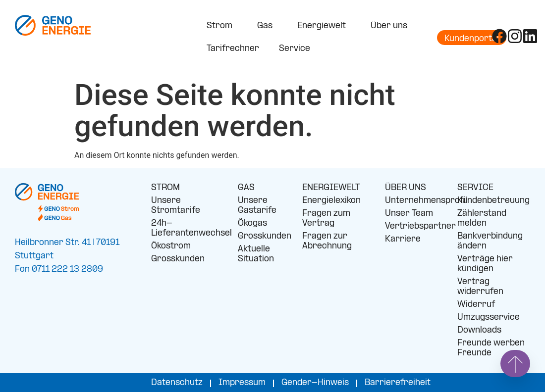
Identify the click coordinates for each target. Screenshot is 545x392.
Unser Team (409, 214)
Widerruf (476, 305)
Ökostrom (171, 246)
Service (297, 49)
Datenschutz (177, 383)
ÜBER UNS (406, 188)
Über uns (391, 26)
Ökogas (252, 223)
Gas (267, 26)
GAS (246, 188)
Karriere (403, 239)
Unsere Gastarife (257, 206)
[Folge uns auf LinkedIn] (530, 36)
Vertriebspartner (414, 226)
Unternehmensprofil (414, 201)
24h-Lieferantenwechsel (187, 228)
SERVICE (475, 188)
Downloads (479, 330)
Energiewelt (324, 26)
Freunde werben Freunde (491, 348)
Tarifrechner (233, 49)
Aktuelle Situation (256, 254)
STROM (165, 188)
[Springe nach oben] (515, 364)
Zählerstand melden (482, 219)
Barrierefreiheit (398, 383)
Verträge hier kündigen (485, 264)
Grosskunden (178, 259)
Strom (222, 26)
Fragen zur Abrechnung (327, 241)
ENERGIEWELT (331, 188)
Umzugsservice (489, 318)
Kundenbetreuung (493, 201)
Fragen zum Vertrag (326, 219)
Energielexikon (331, 201)
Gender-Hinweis (315, 383)
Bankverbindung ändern (490, 241)
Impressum (242, 383)
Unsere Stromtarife (176, 206)
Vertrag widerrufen (480, 287)
